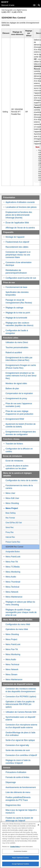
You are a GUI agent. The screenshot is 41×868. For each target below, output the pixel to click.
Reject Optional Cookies (20, 859)
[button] (39, 5)
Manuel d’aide (8, 5)
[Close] (38, 826)
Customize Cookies (20, 853)
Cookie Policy (15, 848)
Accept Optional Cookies (20, 865)
